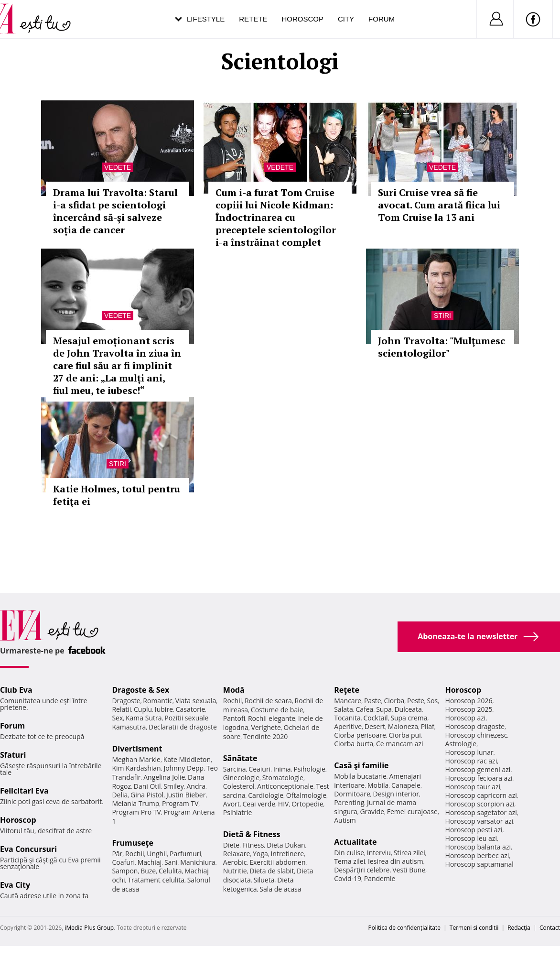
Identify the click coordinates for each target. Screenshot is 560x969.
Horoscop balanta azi (478, 847)
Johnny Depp (183, 768)
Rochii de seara (268, 701)
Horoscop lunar (469, 752)
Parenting (349, 802)
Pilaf (428, 726)
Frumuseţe (133, 843)
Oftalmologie (306, 795)
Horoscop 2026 (469, 701)
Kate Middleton (187, 759)
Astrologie (461, 744)
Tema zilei (350, 861)
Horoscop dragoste (475, 726)
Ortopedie (307, 804)
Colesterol (239, 786)
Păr (117, 854)
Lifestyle (206, 19)
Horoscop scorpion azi (480, 804)
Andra (196, 786)
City (346, 19)
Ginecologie (241, 778)
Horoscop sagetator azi (481, 812)
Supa (384, 709)
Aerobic (235, 862)
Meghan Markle (136, 759)
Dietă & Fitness (252, 834)
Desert (375, 726)
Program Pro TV (136, 812)
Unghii (157, 854)
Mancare (348, 701)
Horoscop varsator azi (479, 821)
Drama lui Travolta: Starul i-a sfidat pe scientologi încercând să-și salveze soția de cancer (115, 211)
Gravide (372, 811)
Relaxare (237, 854)
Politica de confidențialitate (404, 928)
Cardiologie (266, 795)
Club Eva (16, 690)
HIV (284, 804)
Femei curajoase (412, 811)
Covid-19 (348, 878)
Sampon (125, 871)
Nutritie (235, 871)
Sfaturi (13, 755)
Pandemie (380, 878)
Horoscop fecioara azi (479, 778)
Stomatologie (283, 778)
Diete (231, 845)
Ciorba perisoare (360, 735)
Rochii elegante (272, 718)
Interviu (379, 853)
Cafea (364, 709)
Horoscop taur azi (473, 787)
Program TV (180, 803)
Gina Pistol (147, 795)
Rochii (135, 854)
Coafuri (123, 862)
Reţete (347, 690)
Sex (117, 718)
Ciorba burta (354, 744)
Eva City (15, 885)
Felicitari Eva (24, 791)
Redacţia (519, 928)
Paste (373, 701)
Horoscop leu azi (471, 838)
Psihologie (309, 769)
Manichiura (198, 862)
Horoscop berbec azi (477, 855)
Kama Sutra (144, 718)
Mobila (378, 785)
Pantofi (234, 718)
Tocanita (347, 718)
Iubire (164, 709)
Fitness (253, 845)
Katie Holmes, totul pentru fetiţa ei (117, 495)
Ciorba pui (405, 735)
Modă (234, 690)
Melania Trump (135, 803)
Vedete (118, 167)
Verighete (266, 727)
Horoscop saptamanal (479, 864)
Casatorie (191, 709)
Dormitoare (352, 794)
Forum (382, 19)
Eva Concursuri (28, 849)
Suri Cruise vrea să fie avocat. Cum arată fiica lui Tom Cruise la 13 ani (439, 205)
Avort (232, 804)
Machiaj (150, 862)
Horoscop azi (466, 718)
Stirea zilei (409, 853)
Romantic (158, 701)
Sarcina (235, 769)
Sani (171, 862)
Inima (282, 769)
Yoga (260, 854)
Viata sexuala (196, 701)
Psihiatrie (238, 812)
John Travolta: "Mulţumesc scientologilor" (442, 347)
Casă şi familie (361, 765)
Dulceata (408, 709)
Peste (416, 701)
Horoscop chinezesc (476, 735)
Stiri (442, 316)
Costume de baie (277, 710)
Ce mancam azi (400, 744)
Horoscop (302, 19)
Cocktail (375, 718)
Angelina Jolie (164, 777)
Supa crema (409, 718)
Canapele (406, 785)
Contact (550, 928)
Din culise (349, 853)
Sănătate (240, 758)
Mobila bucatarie (360, 776)
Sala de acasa (280, 889)
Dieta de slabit (272, 871)
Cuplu (143, 709)
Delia (120, 795)
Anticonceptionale (285, 786)
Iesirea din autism (396, 861)
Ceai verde (259, 804)
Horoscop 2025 (469, 709)
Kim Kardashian (136, 768)
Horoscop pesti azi (474, 830)
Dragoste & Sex (140, 690)
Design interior (396, 794)
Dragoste (126, 701)
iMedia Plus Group (89, 928)
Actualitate (355, 842)
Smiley (174, 786)
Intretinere (287, 854)
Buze (148, 871)
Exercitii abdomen (277, 862)
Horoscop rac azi (471, 761)
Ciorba (394, 701)
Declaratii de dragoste (183, 727)
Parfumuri (185, 854)
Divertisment (137, 749)
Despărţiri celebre (362, 870)
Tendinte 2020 (265, 736)
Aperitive (348, 726)
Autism (345, 820)
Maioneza (403, 726)
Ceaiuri (259, 769)
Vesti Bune (409, 870)
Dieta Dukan (286, 845)
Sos (432, 701)
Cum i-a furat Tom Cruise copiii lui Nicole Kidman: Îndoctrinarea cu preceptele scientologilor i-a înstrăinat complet (276, 217)
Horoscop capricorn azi (481, 795)
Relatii (121, 709)
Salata (344, 709)
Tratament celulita (156, 880)
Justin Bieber (186, 795)
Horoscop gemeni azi (478, 769)
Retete (253, 19)
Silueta (264, 880)
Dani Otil (147, 786)
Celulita (170, 871)
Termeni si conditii (474, 928)
